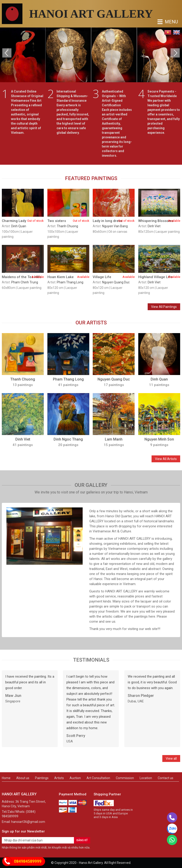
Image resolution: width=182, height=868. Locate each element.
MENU (161, 22)
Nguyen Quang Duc (116, 282)
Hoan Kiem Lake (68, 277)
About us (23, 778)
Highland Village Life (159, 277)
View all (171, 758)
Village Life (114, 277)
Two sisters (68, 221)
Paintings (42, 778)
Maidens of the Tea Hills (23, 277)
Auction (75, 778)
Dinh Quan (19, 226)
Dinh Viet (154, 226)
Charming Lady (23, 221)
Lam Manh (114, 439)
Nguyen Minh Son (159, 439)
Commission (125, 778)
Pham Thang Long (70, 282)
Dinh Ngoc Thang (68, 439)
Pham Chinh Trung (25, 282)
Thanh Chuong (67, 226)
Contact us (166, 778)
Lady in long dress (114, 221)
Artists (59, 778)
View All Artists (166, 459)
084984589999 (28, 861)
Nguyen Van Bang (115, 226)
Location (146, 778)
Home (6, 778)
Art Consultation (98, 778)
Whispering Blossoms (159, 221)
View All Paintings (164, 307)
